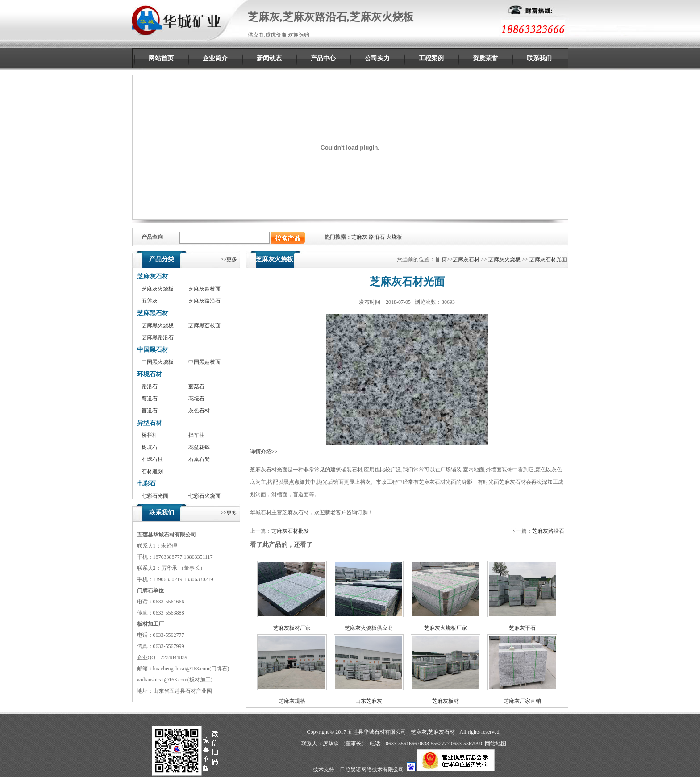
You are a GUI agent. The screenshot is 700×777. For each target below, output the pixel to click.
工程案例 (431, 58)
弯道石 (150, 399)
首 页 (441, 259)
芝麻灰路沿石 (204, 301)
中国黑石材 (153, 350)
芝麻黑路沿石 (158, 337)
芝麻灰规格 (292, 701)
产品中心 (323, 58)
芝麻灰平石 (522, 628)
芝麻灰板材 (446, 701)
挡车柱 (196, 435)
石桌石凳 (199, 459)
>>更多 (229, 259)
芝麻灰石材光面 (548, 259)
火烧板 (394, 237)
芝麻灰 (359, 237)
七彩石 (146, 484)
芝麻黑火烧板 (158, 325)
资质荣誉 (485, 58)
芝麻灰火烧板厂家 (446, 628)
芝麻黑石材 (153, 313)
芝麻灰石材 (153, 276)
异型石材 (150, 423)
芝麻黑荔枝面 (204, 325)
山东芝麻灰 (369, 701)
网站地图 (496, 744)
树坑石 (150, 447)
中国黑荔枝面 (204, 362)
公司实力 (377, 58)
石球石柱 (152, 459)
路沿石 (377, 237)
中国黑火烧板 (158, 362)
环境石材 (150, 374)
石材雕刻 (152, 471)
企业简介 (215, 58)
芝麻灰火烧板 (158, 289)
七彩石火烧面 (204, 496)
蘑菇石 (196, 386)
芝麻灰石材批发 (290, 531)
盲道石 (150, 411)
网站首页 (161, 58)
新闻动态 (269, 58)
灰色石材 (199, 411)
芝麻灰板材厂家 (292, 628)
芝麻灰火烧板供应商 (369, 628)
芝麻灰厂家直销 (522, 701)
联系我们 (539, 58)
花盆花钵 (199, 447)
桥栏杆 (150, 435)
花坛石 (196, 399)
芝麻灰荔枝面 (204, 289)
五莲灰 (150, 301)
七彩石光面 (155, 496)
